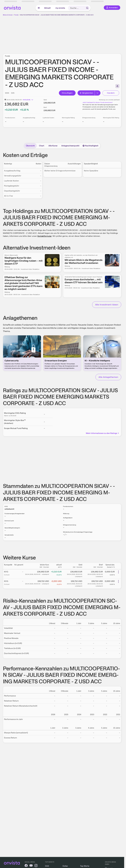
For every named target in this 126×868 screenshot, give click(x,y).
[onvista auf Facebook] (26, 866)
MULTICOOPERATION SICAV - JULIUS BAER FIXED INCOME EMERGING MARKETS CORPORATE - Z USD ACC (57, 15)
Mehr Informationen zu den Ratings (103, 433)
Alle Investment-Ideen (107, 305)
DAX (47, 866)
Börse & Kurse (8, 15)
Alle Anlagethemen (108, 377)
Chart (42, 146)
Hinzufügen (67, 93)
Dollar (65, 866)
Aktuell (47, 8)
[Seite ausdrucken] (117, 86)
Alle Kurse (53, 146)
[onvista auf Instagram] (36, 866)
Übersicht (30, 146)
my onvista (60, 8)
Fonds (16, 15)
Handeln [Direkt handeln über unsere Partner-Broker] (111, 93)
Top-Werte (85, 866)
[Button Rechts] (98, 93)
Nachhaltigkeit (90, 146)
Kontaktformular (44, 236)
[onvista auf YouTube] (31, 866)
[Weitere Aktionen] (118, 572)
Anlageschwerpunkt (70, 146)
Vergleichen (86, 93)
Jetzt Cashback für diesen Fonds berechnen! (98, 102)
